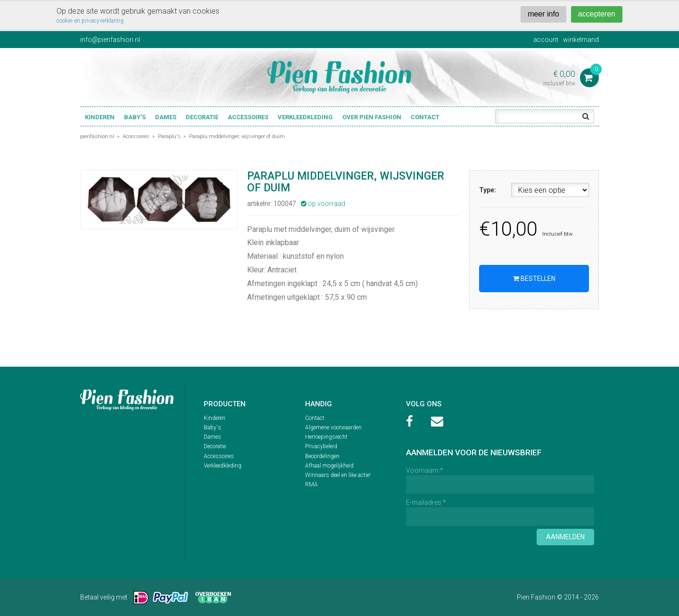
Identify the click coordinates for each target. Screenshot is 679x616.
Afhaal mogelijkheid (329, 466)
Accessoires (248, 117)
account (546, 40)
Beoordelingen (322, 456)
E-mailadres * (426, 502)
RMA (311, 485)
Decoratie (202, 117)
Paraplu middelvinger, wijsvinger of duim (237, 136)
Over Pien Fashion (372, 117)
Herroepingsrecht (326, 437)
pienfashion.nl (97, 136)
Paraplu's (169, 136)
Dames (166, 117)
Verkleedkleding (305, 117)
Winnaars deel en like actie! (338, 475)
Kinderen (100, 117)
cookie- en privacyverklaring (90, 21)
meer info (543, 14)
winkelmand (581, 40)
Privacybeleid (321, 446)
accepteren (597, 14)
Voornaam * (425, 470)
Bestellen (534, 279)
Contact (425, 117)
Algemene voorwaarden (333, 427)
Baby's (135, 117)
